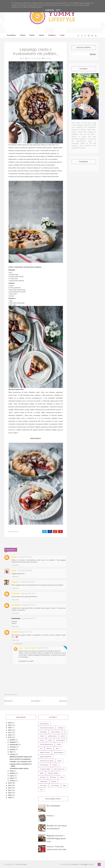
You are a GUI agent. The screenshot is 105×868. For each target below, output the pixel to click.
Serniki (62, 777)
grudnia (12, 740)
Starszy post (63, 701)
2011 (10, 790)
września (13, 747)
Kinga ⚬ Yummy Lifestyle (27, 648)
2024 (10, 723)
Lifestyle (59, 744)
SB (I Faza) (43, 777)
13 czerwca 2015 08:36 (25, 570)
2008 (10, 797)
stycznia (13, 781)
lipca (11, 752)
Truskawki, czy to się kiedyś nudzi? (21, 762)
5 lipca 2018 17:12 (26, 632)
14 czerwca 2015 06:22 (27, 582)
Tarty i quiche (43, 786)
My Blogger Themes (87, 864)
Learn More (50, 10)
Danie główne (44, 732)
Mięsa (57, 748)
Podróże (59, 761)
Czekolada (60, 728)
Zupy (41, 790)
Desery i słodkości (56, 732)
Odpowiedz (15, 565)
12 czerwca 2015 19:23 (24, 557)
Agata (14, 557)
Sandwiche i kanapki (53, 773)
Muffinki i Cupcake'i (45, 753)
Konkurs (42, 740)
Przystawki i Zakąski (45, 769)
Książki (50, 740)
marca (12, 776)
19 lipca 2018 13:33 (42, 648)
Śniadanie (54, 781)
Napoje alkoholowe (59, 753)
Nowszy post (8, 701)
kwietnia (13, 773)
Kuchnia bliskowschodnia (46, 744)
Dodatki (42, 736)
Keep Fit (63, 736)
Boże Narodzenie (44, 724)
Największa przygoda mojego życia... (21, 757)
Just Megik (16, 605)
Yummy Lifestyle (21, 864)
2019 (10, 728)
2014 (10, 783)
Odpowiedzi (18, 644)
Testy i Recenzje (55, 786)
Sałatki (42, 773)
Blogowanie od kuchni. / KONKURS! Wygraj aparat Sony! (56, 839)
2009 (10, 795)
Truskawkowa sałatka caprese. (19, 768)
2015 (10, 737)
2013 (10, 785)
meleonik (15, 632)
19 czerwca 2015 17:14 (28, 618)
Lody (41, 748)
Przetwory (55, 765)
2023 (10, 725)
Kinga (14, 570)
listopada (13, 742)
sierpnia (12, 749)
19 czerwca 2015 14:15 (28, 605)
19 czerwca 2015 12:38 (28, 593)
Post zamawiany (44, 765)
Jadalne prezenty (52, 736)
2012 (10, 788)
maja (11, 771)
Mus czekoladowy (53, 806)
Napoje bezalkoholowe (46, 757)
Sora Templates (73, 864)
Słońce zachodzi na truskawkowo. (20, 759)
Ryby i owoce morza (59, 769)
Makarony (49, 748)
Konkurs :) (50, 816)
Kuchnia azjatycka (61, 740)
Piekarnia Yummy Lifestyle (47, 761)
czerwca (13, 754)
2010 (10, 793)
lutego (12, 778)
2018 (10, 730)
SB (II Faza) (53, 777)
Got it (58, 10)
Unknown (16, 593)
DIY (65, 732)
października (14, 745)
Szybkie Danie (44, 781)
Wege (65, 786)
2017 (10, 732)
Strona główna (36, 701)
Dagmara (15, 582)
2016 (10, 735)
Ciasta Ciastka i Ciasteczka (47, 728)
